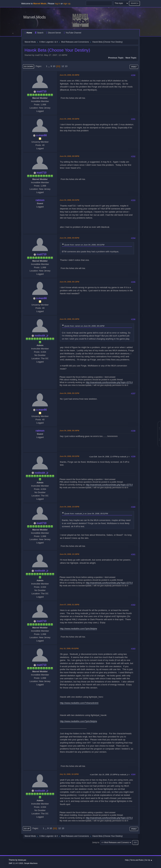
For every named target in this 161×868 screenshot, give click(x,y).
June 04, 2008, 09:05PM (69, 238)
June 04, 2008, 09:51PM (69, 456)
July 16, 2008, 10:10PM (69, 774)
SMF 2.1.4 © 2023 (16, 863)
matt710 (41, 91)
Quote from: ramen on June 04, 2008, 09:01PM (84, 245)
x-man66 (42, 135)
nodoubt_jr (41, 336)
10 (54, 66)
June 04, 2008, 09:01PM (69, 200)
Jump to (96, 842)
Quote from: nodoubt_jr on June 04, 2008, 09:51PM (86, 513)
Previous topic (116, 58)
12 (63, 66)
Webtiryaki (22, 860)
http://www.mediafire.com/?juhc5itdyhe (78, 629)
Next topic (131, 58)
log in (57, 4)
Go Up (27, 829)
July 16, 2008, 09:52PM (69, 648)
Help (127, 860)
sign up (67, 4)
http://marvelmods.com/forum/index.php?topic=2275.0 (109, 382)
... (49, 66)
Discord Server (54, 33)
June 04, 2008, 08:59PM (69, 156)
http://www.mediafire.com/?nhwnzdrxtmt (79, 703)
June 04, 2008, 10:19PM (69, 554)
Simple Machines (31, 863)
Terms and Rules (137, 860)
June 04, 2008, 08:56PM (69, 119)
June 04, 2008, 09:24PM (69, 319)
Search (39, 33)
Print (134, 67)
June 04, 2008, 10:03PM (69, 507)
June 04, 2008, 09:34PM (69, 431)
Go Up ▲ (149, 860)
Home (28, 33)
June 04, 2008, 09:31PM (69, 393)
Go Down (28, 66)
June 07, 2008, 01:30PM (69, 605)
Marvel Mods (35, 17)
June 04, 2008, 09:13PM (69, 282)
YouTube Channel (72, 33)
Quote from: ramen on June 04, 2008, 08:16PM (84, 326)
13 (66, 66)
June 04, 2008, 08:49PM (69, 75)
